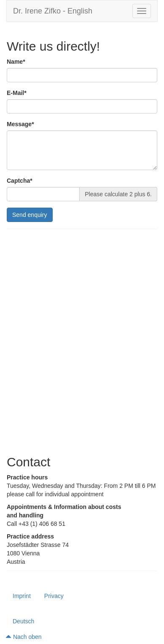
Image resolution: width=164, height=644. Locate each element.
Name (16, 62)
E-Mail (17, 93)
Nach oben (24, 637)
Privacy (54, 596)
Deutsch (23, 621)
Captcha (20, 181)
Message (20, 124)
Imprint (22, 596)
